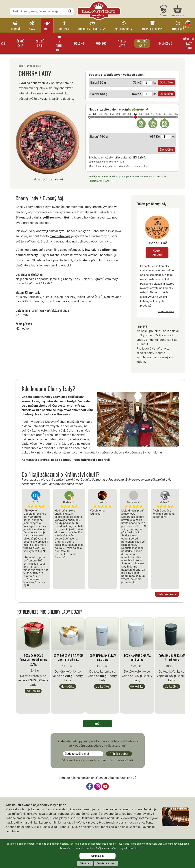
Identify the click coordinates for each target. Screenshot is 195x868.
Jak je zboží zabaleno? (48, 179)
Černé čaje (20, 43)
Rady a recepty (153, 29)
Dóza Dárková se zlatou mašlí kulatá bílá (68, 658)
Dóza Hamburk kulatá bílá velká (137, 658)
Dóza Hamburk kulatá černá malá (172, 658)
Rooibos (101, 43)
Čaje (47, 29)
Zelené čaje (40, 43)
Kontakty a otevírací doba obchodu (47, 460)
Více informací (166, 311)
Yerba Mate (122, 43)
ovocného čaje (60, 236)
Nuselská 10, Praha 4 (100, 181)
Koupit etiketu (157, 253)
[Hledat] (70, 12)
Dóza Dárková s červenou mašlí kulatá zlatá (34, 660)
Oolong (79, 43)
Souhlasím (97, 856)
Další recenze (167, 594)
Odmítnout (85, 863)
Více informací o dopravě (92, 460)
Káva (32, 29)
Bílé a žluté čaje (59, 43)
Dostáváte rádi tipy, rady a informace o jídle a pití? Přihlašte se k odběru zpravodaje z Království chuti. (98, 743)
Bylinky (64, 29)
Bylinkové (165, 43)
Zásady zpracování (106, 863)
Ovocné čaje (142, 43)
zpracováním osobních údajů (117, 760)
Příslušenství (124, 29)
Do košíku (33, 691)
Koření (15, 29)
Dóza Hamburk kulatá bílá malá (103, 658)
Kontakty (178, 29)
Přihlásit (164, 15)
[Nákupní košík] (178, 11)
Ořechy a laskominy (92, 29)
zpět (97, 724)
